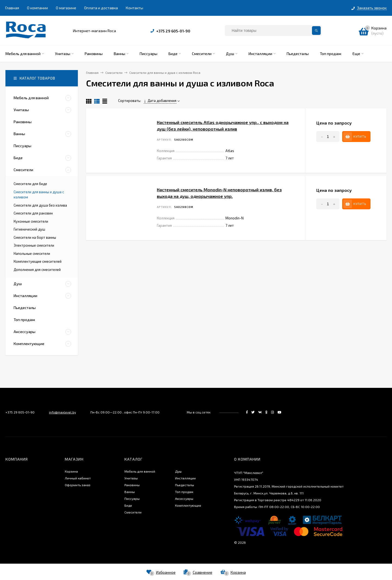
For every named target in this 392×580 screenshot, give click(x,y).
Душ (178, 471)
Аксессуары (184, 499)
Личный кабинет (78, 478)
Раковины (132, 485)
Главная (12, 8)
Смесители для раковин (33, 213)
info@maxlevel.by (62, 412)
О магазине (66, 8)
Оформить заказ (78, 485)
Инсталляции (185, 478)
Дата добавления (160, 101)
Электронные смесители (34, 245)
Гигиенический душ (29, 229)
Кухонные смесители (31, 221)
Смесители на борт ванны (35, 237)
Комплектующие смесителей (38, 261)
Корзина (71, 471)
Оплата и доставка (101, 8)
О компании (37, 8)
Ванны (130, 492)
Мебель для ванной (140, 471)
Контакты (134, 8)
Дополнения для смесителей (37, 270)
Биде (128, 505)
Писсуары (132, 499)
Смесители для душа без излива (40, 205)
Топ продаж (184, 492)
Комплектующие (188, 505)
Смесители (133, 512)
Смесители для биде (30, 184)
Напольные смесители (32, 253)
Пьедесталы (185, 485)
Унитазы (131, 478)
